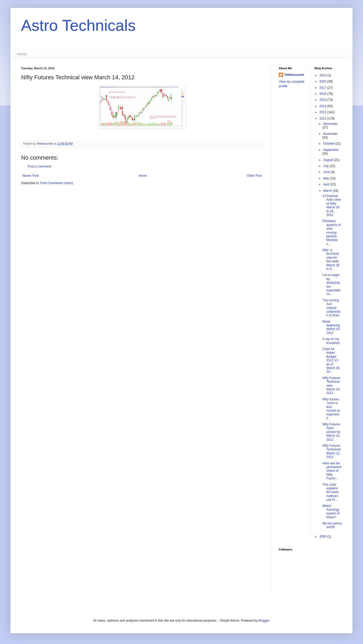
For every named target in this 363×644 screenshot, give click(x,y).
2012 (323, 119)
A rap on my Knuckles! (331, 341)
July (326, 166)
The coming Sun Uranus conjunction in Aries (331, 308)
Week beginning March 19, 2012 (331, 327)
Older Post (254, 176)
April (327, 184)
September (331, 150)
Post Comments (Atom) (57, 183)
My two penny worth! (332, 525)
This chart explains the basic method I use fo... (331, 492)
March (328, 191)
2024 (323, 75)
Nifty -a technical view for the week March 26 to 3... (331, 259)
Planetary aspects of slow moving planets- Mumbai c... (331, 232)
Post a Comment (39, 166)
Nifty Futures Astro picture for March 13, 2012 (331, 432)
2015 (323, 100)
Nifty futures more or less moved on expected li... (331, 409)
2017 (323, 88)
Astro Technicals (78, 25)
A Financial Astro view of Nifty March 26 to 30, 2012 (331, 205)
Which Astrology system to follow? (331, 512)
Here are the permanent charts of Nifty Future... (332, 471)
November (330, 134)
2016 (323, 94)
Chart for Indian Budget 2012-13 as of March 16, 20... (331, 360)
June (327, 172)
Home (22, 54)
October (329, 144)
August (328, 160)
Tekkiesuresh (294, 75)
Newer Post (31, 176)
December (330, 124)
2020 (323, 81)
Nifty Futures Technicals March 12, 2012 (332, 451)
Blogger (264, 621)
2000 (323, 537)
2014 (323, 106)
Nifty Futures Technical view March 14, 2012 (331, 386)
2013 (323, 112)
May (326, 178)
